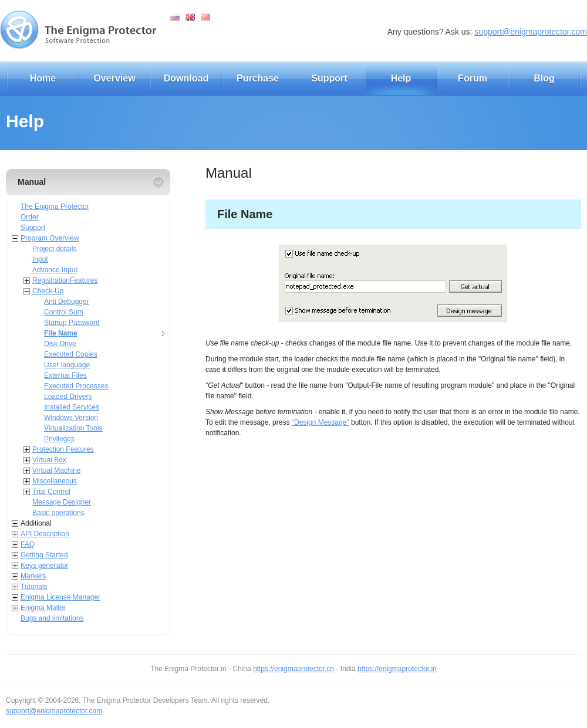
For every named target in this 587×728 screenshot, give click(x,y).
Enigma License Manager (60, 597)
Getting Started (44, 555)
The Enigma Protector (55, 206)
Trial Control (51, 492)
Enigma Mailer (43, 608)
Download (186, 78)
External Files (65, 375)
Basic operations (58, 513)
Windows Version (71, 418)
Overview (114, 78)
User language (67, 365)
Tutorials (34, 587)
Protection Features (63, 449)
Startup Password (72, 323)
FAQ (28, 544)
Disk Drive (60, 344)
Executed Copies (71, 354)
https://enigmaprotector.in (397, 669)
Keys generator (44, 566)
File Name (61, 333)
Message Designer (62, 502)
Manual (32, 182)
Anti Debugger (67, 302)
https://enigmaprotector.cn (293, 669)
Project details (54, 249)
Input (40, 259)
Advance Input (55, 270)
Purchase (258, 78)
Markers (33, 576)
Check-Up (48, 291)
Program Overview (50, 238)
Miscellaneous (55, 481)
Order (30, 217)
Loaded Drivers (68, 397)
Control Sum (64, 312)
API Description (45, 534)
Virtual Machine (57, 470)
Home (43, 78)
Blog (544, 78)
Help (401, 78)
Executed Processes (76, 386)
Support (329, 78)
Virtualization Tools (73, 428)
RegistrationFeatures (65, 280)
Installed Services (72, 407)
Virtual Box (49, 460)
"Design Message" (321, 422)
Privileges (59, 439)
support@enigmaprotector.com (531, 32)
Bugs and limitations (52, 618)
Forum (473, 78)
